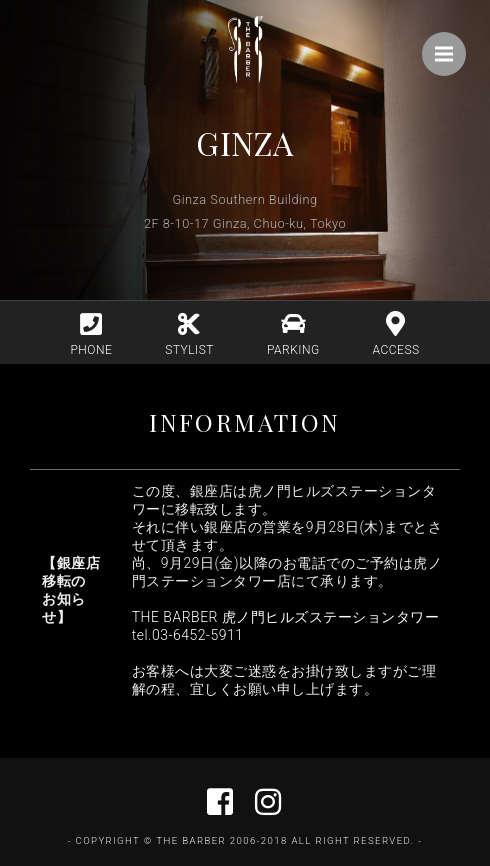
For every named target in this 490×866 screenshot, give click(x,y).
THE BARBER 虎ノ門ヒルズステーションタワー (286, 617)
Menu (450, 44)
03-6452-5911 (198, 635)
